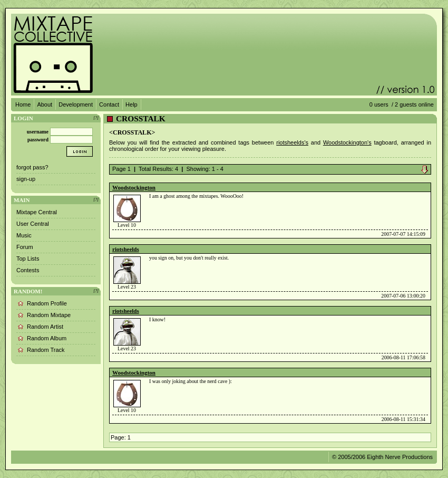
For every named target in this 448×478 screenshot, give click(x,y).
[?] (96, 118)
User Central (33, 224)
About (45, 104)
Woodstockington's (347, 142)
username (38, 132)
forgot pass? (32, 167)
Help (132, 104)
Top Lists (28, 259)
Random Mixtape (49, 315)
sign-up (26, 179)
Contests (28, 270)
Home (23, 104)
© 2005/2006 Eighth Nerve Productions (382, 457)
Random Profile (47, 303)
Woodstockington (134, 187)
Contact (109, 104)
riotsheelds (126, 249)
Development (76, 104)
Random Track (46, 350)
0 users (379, 104)
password (38, 140)
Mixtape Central (37, 212)
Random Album (47, 338)
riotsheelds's (292, 142)
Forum (25, 247)
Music (24, 235)
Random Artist (45, 327)
